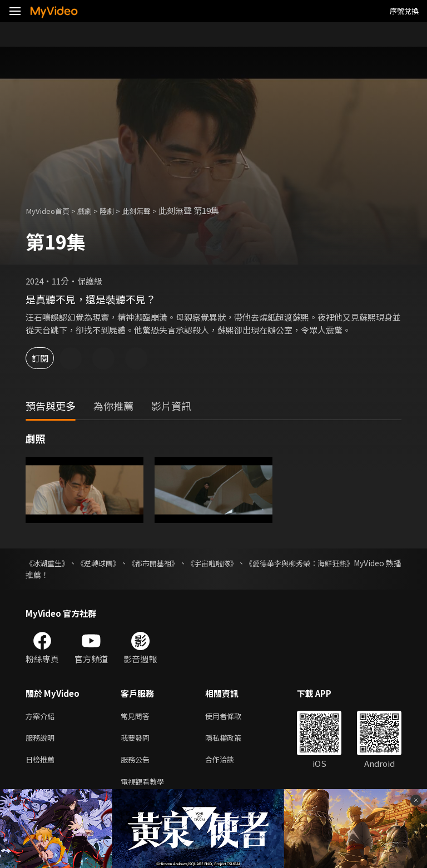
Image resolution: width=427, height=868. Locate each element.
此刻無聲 (150, 210)
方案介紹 (42, 717)
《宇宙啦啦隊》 (244, 563)
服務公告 (137, 763)
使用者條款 (233, 717)
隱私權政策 (233, 740)
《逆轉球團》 (110, 563)
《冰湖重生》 (49, 563)
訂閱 (48, 358)
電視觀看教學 (146, 787)
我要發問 (137, 740)
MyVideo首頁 (51, 210)
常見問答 (137, 717)
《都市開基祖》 (175, 563)
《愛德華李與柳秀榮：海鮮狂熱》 (343, 563)
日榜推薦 (42, 763)
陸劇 (117, 210)
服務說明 (42, 740)
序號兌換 (404, 11)
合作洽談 (229, 763)
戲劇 (92, 210)
